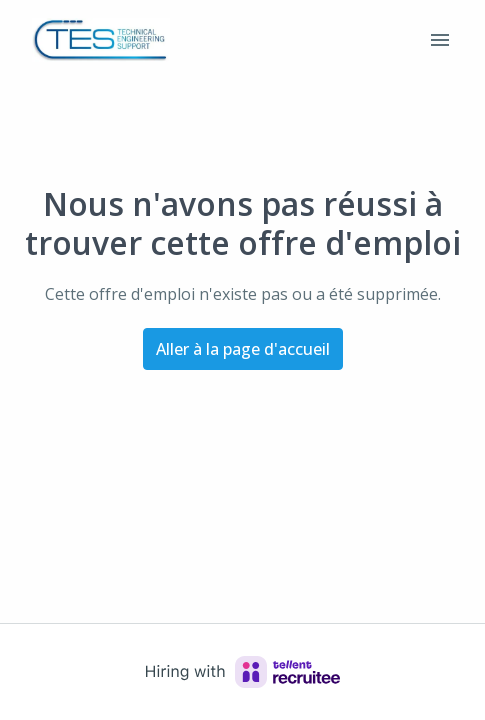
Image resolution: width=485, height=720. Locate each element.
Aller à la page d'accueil (243, 349)
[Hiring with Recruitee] (243, 672)
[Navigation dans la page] (440, 40)
